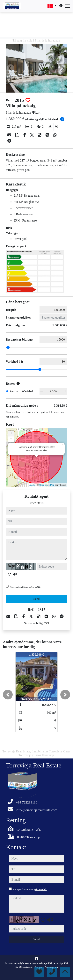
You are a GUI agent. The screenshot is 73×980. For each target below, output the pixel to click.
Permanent (16, 391)
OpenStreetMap (47, 485)
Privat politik (46, 963)
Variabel (28, 391)
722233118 (36, 503)
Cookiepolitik (61, 963)
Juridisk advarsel (24, 967)
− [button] (11, 439)
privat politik (35, 587)
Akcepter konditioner (25, 587)
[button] (8, 695)
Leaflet (32, 485)
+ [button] (11, 433)
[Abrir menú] (67, 6)
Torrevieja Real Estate (25, 963)
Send (37, 599)
